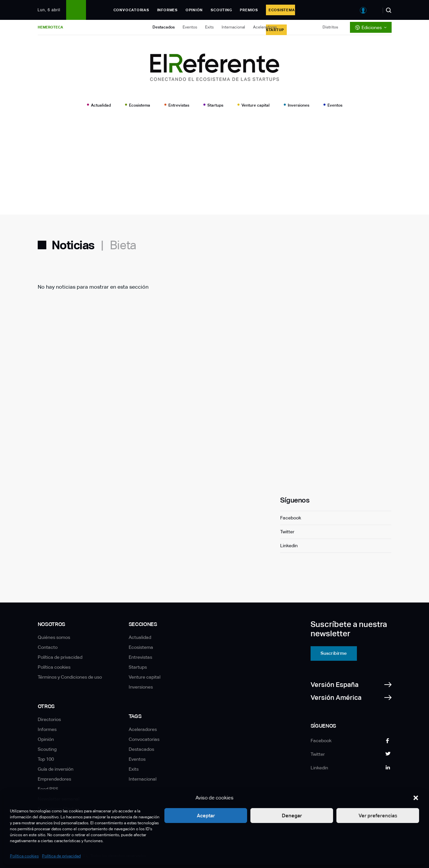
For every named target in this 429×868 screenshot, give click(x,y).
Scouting (221, 10)
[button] (416, 798)
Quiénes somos (54, 637)
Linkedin (289, 546)
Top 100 (46, 759)
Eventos (190, 27)
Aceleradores (143, 729)
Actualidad (101, 105)
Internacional (233, 27)
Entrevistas (179, 105)
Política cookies (24, 856)
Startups (215, 105)
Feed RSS (48, 789)
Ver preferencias (378, 816)
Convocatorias (131, 10)
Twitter (287, 532)
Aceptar (206, 816)
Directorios (49, 719)
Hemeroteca (50, 27)
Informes (167, 10)
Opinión (194, 10)
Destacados (164, 27)
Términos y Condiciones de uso (70, 677)
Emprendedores (54, 779)
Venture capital (256, 105)
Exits (209, 27)
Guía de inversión (56, 769)
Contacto (48, 647)
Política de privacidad (61, 856)
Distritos (330, 27)
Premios (249, 10)
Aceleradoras (265, 27)
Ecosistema (140, 105)
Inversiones (299, 105)
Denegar (292, 816)
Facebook (291, 518)
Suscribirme (334, 653)
